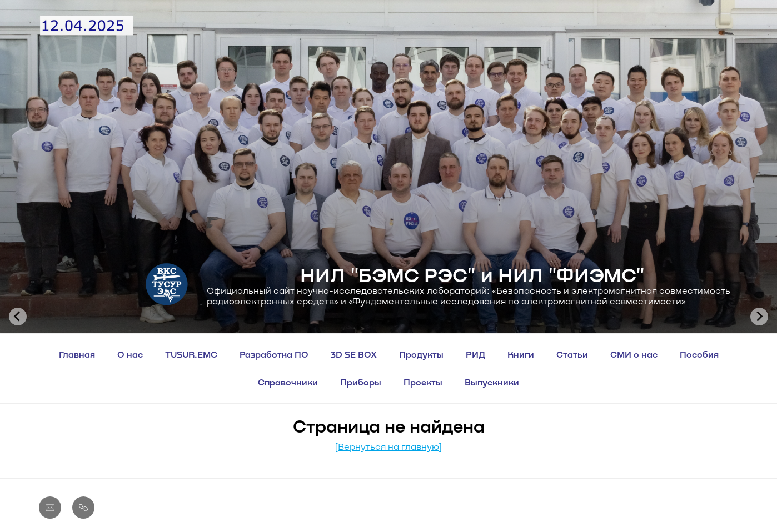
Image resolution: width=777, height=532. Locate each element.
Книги (521, 354)
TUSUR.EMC (191, 354)
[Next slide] (759, 317)
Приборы (361, 382)
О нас (130, 354)
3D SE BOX (354, 354)
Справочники (288, 382)
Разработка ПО (274, 354)
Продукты (421, 354)
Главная (77, 354)
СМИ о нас (634, 354)
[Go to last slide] (18, 317)
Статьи (572, 354)
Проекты (423, 382)
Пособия (699, 354)
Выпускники (492, 382)
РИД (475, 354)
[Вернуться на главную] (388, 446)
